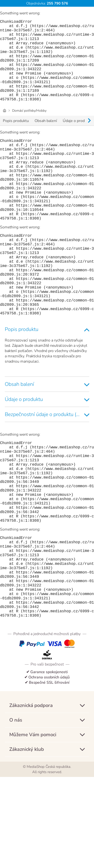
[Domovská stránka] (5, 129)
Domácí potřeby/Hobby (29, 129)
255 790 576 (57, 3)
